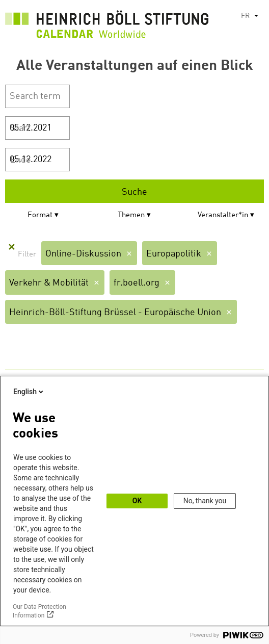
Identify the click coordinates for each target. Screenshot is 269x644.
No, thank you (205, 501)
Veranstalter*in (223, 215)
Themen (131, 215)
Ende (21, 160)
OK (137, 501)
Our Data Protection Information (39, 611)
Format (40, 215)
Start (20, 128)
